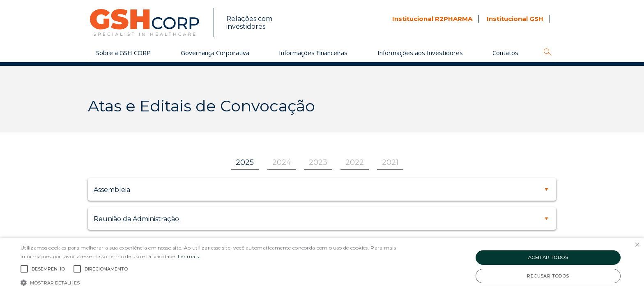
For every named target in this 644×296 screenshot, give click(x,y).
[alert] (322, 267)
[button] (216, 282)
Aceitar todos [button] (548, 257)
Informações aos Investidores (420, 53)
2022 (355, 162)
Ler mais (188, 256)
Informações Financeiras (313, 53)
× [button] (637, 245)
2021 (390, 162)
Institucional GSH (515, 19)
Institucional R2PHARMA (432, 19)
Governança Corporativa (215, 53)
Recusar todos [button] (548, 276)
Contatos (505, 53)
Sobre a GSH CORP (123, 53)
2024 (282, 162)
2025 (245, 162)
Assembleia (112, 190)
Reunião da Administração (136, 219)
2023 (318, 162)
